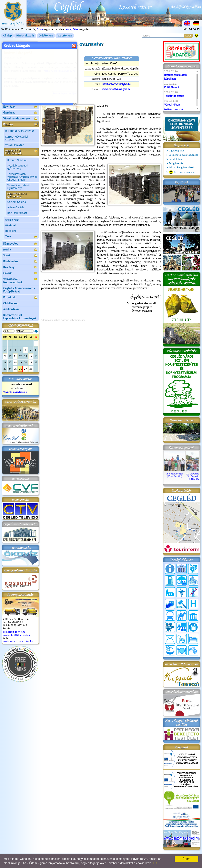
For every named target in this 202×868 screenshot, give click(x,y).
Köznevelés (20, 244)
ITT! (154, 863)
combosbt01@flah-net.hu (17, 635)
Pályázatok (10, 77)
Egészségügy (20, 101)
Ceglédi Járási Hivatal (17, 71)
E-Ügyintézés (176, 163)
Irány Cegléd (11, 95)
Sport (20, 256)
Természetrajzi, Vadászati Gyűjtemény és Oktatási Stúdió (22, 177)
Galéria (20, 273)
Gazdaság (20, 113)
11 (15, 356)
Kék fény (20, 267)
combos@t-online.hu (14, 632)
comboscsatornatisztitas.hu (18, 641)
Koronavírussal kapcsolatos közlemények (20, 317)
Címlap (7, 36)
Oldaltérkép (46, 36)
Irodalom (11, 231)
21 (31, 362)
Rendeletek (175, 159)
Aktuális (20, 83)
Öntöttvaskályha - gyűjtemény (18, 195)
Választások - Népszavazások (20, 281)
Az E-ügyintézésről (182, 172)
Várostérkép (65, 36)
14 (31, 356)
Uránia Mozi (12, 220)
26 (20, 369)
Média (20, 250)
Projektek (20, 298)
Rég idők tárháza (17, 213)
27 (26, 369)
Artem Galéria (16, 207)
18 (15, 362)
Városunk (20, 50)
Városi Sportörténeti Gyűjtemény (19, 187)
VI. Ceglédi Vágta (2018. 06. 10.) (174, 474)
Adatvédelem (12, 309)
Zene (21, 237)
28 (31, 369)
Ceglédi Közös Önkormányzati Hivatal (20, 64)
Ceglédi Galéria (17, 202)
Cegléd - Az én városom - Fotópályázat (19, 290)
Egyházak (20, 107)
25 (15, 369)
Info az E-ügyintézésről (182, 168)
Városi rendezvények (20, 119)
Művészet (11, 225)
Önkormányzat (20, 56)
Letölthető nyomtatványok (184, 155)
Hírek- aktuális (25, 36)
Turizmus (20, 89)
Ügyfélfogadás (177, 151)
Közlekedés (20, 262)
